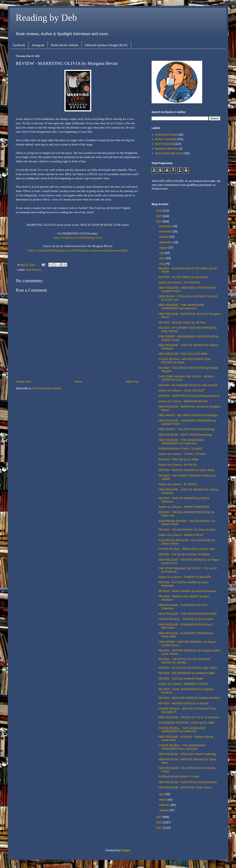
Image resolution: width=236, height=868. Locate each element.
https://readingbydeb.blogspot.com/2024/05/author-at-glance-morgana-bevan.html (78, 250)
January (164, 810)
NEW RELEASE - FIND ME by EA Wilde (183, 354)
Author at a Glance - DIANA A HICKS (181, 535)
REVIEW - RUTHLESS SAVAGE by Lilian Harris (188, 668)
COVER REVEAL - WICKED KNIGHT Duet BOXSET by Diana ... (185, 361)
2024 (159, 221)
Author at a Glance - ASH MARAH (179, 282)
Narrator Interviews (167, 149)
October (164, 237)
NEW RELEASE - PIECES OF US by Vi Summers (189, 717)
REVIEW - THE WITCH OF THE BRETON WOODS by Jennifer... (184, 661)
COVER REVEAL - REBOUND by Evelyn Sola (187, 549)
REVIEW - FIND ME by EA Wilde (179, 459)
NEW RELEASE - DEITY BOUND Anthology (185, 435)
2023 (159, 817)
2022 (159, 822)
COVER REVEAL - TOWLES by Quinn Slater (186, 619)
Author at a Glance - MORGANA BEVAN (183, 401)
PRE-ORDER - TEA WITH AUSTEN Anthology (187, 429)
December (166, 226)
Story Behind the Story (169, 153)
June (162, 258)
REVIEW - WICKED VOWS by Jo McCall (183, 703)
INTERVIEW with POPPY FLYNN (179, 777)
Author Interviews (166, 139)
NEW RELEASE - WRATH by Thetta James (185, 787)
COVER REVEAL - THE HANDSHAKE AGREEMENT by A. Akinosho (182, 747)
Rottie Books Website (65, 45)
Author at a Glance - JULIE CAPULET (182, 390)
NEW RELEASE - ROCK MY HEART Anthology (187, 754)
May (162, 264)
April (162, 794)
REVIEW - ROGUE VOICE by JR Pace (182, 322)
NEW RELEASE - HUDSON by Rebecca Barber (188, 782)
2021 (159, 828)
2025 (159, 216)
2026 (159, 211)
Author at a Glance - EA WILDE (178, 465)
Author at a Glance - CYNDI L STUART (182, 454)
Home (78, 382)
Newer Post (24, 382)
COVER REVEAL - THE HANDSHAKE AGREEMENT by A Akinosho (182, 730)
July (162, 253)
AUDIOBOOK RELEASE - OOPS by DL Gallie (187, 723)
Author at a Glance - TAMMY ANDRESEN (184, 507)
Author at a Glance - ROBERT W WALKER (185, 577)
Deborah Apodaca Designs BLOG (106, 45)
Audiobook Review (166, 135)
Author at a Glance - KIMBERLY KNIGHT (183, 684)
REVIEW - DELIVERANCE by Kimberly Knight (187, 673)
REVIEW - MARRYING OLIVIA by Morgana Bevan (189, 396)
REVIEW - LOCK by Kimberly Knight (181, 679)
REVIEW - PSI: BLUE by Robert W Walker (184, 554)
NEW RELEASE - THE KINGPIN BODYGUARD (188, 614)
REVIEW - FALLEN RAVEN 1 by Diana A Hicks (187, 530)
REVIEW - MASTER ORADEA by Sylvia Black (187, 470)
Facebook (19, 45)
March (163, 800)
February (165, 805)
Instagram (38, 45)
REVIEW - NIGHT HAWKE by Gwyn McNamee (187, 591)
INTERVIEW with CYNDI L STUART (181, 449)
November (166, 231)
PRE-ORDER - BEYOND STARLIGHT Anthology (188, 415)
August (164, 248)
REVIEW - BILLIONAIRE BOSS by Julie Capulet (188, 385)
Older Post (132, 382)
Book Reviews (34, 270)
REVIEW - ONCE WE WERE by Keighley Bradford (189, 698)
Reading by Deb (46, 18)
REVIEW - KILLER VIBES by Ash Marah (183, 277)
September (166, 242)
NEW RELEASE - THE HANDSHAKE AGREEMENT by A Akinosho (181, 307)
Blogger (125, 850)
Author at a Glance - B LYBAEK (178, 484)
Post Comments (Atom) (47, 388)
